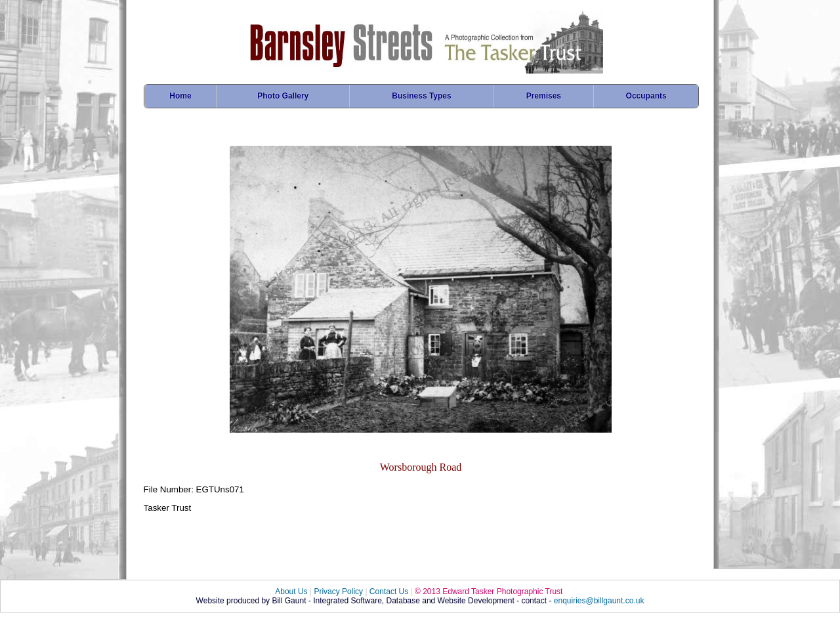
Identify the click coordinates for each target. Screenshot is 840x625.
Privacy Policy (338, 592)
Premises (544, 96)
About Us (291, 592)
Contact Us (389, 592)
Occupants (646, 96)
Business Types (421, 96)
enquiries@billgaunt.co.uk (599, 601)
